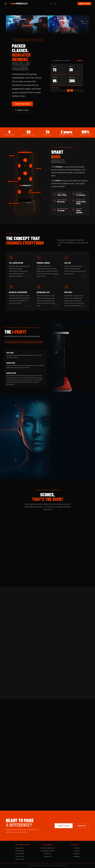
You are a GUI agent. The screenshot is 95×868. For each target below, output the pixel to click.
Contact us (82, 826)
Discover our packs (22, 104)
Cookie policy (20, 853)
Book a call (47, 856)
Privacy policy (20, 851)
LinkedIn (77, 851)
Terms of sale (20, 859)
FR (51, 4)
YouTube (77, 848)
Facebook (76, 856)
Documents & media (48, 851)
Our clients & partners (48, 848)
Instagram (76, 853)
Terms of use (20, 856)
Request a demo (84, 4)
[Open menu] (5, 4)
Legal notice (19, 848)
